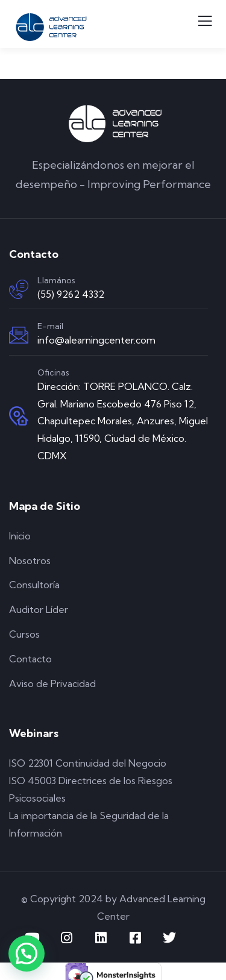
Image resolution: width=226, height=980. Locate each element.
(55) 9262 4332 (71, 294)
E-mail (50, 326)
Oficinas (53, 372)
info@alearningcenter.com (96, 340)
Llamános (56, 280)
